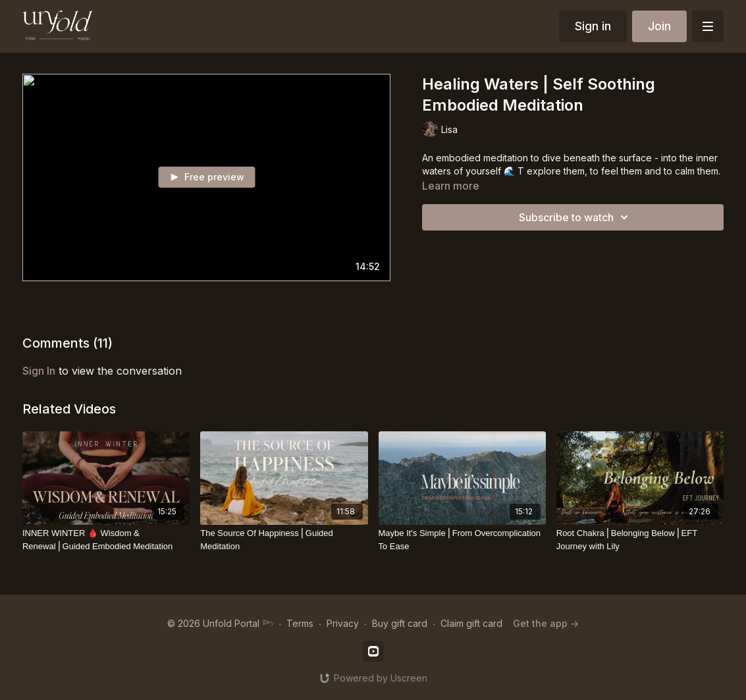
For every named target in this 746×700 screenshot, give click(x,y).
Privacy (343, 623)
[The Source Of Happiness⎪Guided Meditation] (284, 540)
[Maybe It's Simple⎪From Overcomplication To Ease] (462, 540)
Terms (300, 623)
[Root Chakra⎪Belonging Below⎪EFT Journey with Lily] (640, 540)
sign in (39, 371)
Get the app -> (546, 623)
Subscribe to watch (575, 217)
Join (659, 26)
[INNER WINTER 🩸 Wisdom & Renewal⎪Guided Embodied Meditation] (106, 540)
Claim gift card (471, 623)
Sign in (593, 26)
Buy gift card (400, 623)
